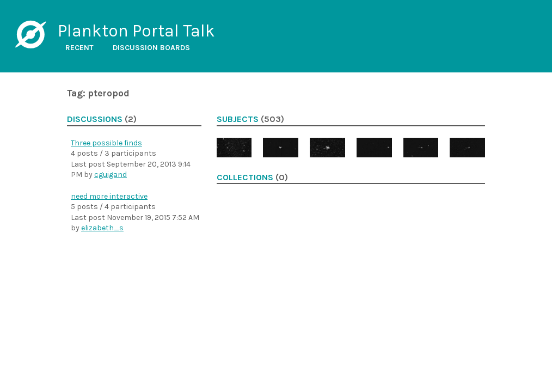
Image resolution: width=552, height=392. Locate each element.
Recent (79, 48)
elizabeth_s (102, 228)
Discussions (95, 119)
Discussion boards (151, 48)
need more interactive (109, 196)
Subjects (238, 119)
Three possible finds (106, 143)
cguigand (111, 174)
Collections (245, 177)
